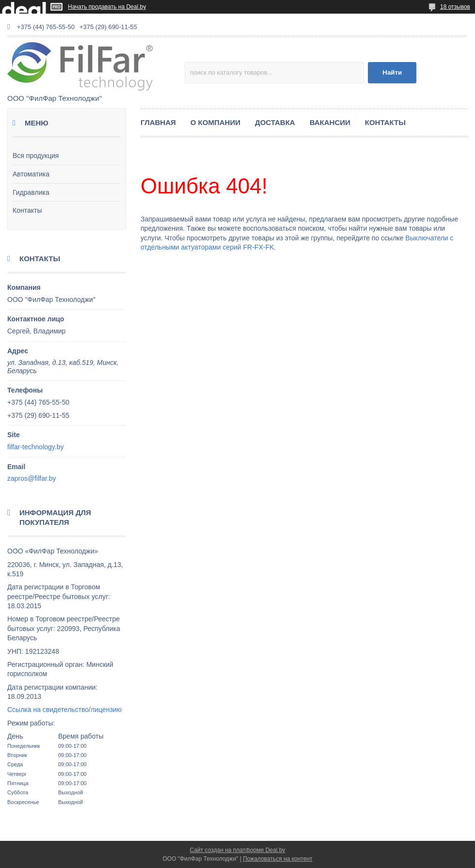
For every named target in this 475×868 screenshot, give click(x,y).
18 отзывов (455, 7)
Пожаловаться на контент (277, 859)
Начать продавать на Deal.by (107, 7)
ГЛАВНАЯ (158, 122)
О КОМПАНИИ (215, 122)
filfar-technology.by (35, 447)
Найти (392, 72)
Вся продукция (36, 156)
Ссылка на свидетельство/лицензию (64, 710)
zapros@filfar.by (32, 478)
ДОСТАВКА (275, 122)
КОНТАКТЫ (385, 122)
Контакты (27, 210)
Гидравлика (31, 192)
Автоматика (31, 174)
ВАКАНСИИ (330, 122)
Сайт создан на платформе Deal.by (238, 850)
